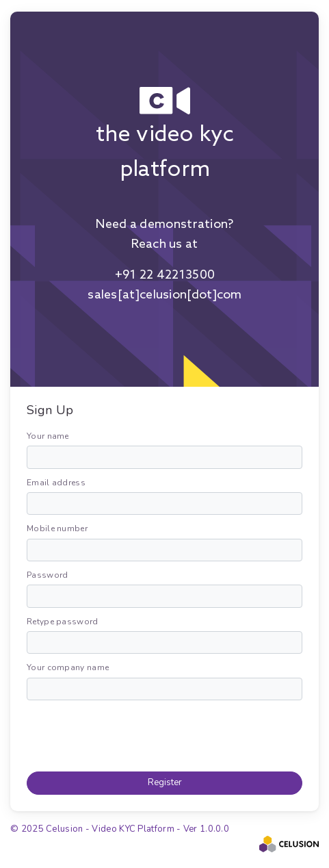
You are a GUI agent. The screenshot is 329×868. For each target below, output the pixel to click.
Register (165, 782)
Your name (48, 436)
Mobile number (57, 528)
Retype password (63, 622)
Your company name (68, 667)
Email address (56, 483)
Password (47, 575)
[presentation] (131, 734)
